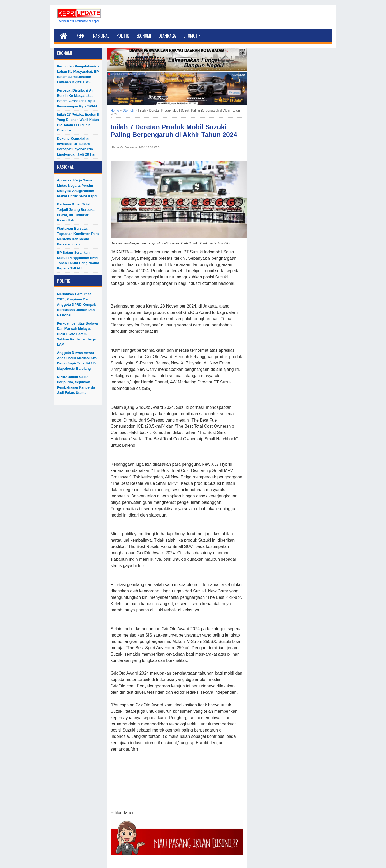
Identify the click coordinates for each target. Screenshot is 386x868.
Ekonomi (144, 36)
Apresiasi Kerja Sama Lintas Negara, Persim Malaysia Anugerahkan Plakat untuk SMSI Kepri (77, 188)
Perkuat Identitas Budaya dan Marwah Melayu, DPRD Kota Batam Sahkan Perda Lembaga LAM (78, 334)
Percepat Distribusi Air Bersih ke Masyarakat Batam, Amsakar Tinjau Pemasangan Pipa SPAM (77, 98)
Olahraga (167, 36)
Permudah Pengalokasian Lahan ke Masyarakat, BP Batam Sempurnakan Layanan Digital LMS (78, 74)
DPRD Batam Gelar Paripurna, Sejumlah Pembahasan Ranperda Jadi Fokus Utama (76, 385)
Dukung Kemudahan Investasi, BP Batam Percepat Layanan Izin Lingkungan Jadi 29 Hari (77, 146)
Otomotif (192, 36)
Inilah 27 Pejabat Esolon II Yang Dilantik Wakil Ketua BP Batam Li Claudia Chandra (78, 122)
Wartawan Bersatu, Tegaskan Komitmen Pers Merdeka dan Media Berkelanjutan (78, 236)
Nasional (101, 36)
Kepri (81, 36)
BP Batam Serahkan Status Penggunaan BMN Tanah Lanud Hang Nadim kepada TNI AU (78, 260)
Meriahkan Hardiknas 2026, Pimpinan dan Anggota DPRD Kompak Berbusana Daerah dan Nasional (77, 305)
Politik (123, 36)
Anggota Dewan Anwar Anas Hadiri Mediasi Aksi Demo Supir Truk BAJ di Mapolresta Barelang (77, 361)
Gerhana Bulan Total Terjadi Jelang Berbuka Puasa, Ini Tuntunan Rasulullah (76, 212)
